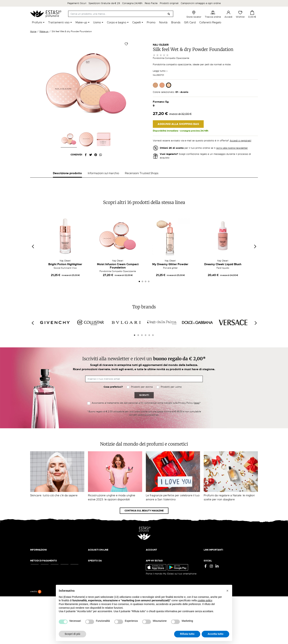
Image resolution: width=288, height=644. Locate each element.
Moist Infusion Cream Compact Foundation (118, 276)
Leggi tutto (160, 71)
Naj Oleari (161, 45)
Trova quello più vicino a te (47, 611)
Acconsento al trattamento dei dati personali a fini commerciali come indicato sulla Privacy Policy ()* (146, 413)
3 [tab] (146, 292)
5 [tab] (149, 346)
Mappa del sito (212, 580)
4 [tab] (149, 292)
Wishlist (240, 14)
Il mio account (154, 566)
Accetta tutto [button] (215, 634)
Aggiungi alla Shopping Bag (178, 124)
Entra (149, 569)
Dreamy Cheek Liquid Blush (223, 275)
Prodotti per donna (142, 397)
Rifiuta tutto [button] (187, 634)
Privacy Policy (211, 566)
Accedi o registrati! (241, 141)
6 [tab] (153, 346)
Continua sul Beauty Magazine (144, 521)
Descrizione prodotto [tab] (67, 173)
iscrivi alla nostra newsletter (232, 148)
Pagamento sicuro (98, 573)
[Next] (255, 334)
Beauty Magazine (40, 569)
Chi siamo (36, 566)
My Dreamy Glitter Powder (170, 275)
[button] (227, 591)
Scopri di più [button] (72, 634)
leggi (197, 413)
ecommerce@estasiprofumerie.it (48, 601)
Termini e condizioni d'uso (219, 569)
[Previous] (33, 334)
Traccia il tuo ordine (99, 576)
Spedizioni (94, 566)
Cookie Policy (211, 573)
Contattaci (36, 576)
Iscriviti (144, 406)
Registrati (151, 573)
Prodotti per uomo (171, 397)
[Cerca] (121, 14)
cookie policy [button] (205, 600)
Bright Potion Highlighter (65, 275)
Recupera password (157, 576)
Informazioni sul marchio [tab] (103, 173)
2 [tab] (142, 292)
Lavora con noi (38, 573)
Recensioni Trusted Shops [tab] (142, 173)
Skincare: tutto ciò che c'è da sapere (54, 506)
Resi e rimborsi (96, 569)
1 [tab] (139, 292)
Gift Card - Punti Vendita (218, 576)
